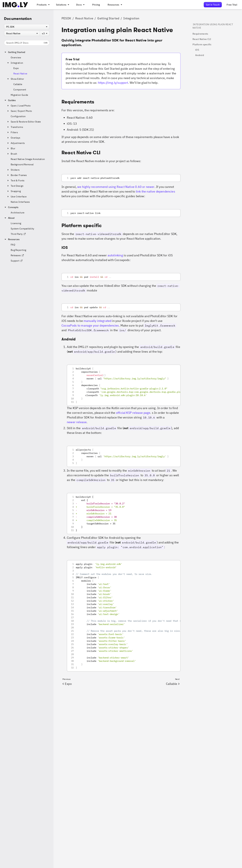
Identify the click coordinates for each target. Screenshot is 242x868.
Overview (16, 57)
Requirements (200, 34)
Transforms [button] (15, 127)
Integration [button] (15, 63)
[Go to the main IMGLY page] (15, 5)
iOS (197, 50)
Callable (18, 84)
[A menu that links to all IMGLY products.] (43, 5)
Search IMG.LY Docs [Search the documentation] (27, 43)
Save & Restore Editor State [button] (24, 122)
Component (20, 90)
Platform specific (202, 44)
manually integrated (97, 321)
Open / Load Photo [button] (19, 106)
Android (200, 55)
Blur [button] (11, 148)
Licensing (16, 223)
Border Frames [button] (17, 175)
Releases (17, 255)
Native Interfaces (20, 202)
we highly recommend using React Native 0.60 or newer (116, 187)
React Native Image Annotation (28, 159)
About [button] (9, 218)
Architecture (18, 213)
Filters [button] (12, 132)
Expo (16, 68)
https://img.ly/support (113, 83)
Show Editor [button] (15, 79)
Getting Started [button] (15, 52)
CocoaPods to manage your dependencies (90, 325)
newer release (77, 422)
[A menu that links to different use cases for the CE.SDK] (62, 5)
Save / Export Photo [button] (19, 111)
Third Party (18, 234)
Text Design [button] (15, 186)
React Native (20, 74)
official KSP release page (133, 413)
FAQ (13, 245)
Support (17, 261)
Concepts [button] (11, 207)
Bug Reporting (18, 250)
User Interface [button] (17, 197)
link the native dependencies (156, 191)
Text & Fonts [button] (16, 180)
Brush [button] (12, 154)
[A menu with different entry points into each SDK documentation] (80, 5)
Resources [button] (12, 239)
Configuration (18, 116)
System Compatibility (22, 229)
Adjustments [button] (16, 143)
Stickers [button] (13, 170)
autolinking (115, 255)
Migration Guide (19, 95)
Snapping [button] (14, 191)
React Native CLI (202, 39)
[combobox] (27, 27)
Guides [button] (10, 100)
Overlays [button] (13, 138)
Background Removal (22, 164)
